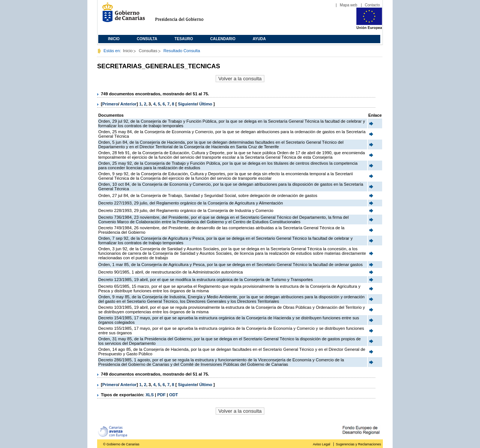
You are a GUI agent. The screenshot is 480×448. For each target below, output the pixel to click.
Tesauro (184, 39)
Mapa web (349, 5)
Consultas (148, 51)
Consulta (147, 39)
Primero (110, 104)
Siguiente (187, 104)
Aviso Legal (321, 444)
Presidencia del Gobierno (186, 15)
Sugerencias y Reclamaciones (358, 444)
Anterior (129, 104)
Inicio (114, 39)
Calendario (223, 39)
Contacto (372, 5)
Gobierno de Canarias (121, 15)
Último (206, 104)
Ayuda (259, 39)
